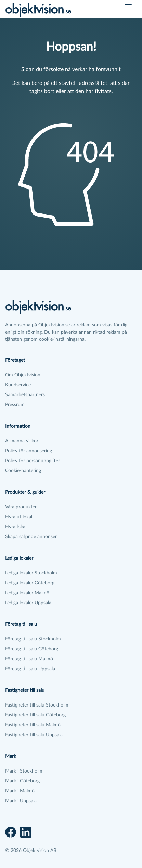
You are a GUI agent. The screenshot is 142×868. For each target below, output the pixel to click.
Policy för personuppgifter (33, 461)
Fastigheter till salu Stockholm (37, 705)
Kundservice (18, 385)
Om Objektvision (23, 375)
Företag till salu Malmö (29, 659)
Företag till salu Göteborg (32, 649)
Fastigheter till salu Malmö (33, 725)
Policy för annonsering (29, 451)
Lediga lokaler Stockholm (31, 573)
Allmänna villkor (22, 441)
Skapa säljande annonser (31, 537)
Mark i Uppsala (21, 801)
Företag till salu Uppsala (30, 669)
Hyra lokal (16, 527)
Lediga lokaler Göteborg (30, 583)
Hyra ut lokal (19, 517)
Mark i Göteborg (22, 781)
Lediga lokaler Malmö (27, 593)
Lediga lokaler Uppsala (28, 603)
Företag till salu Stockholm (33, 639)
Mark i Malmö (20, 791)
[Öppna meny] (128, 7)
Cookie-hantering (23, 471)
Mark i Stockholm (24, 771)
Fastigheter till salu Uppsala (34, 735)
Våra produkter (21, 507)
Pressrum (15, 405)
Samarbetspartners (25, 395)
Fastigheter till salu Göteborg (35, 715)
